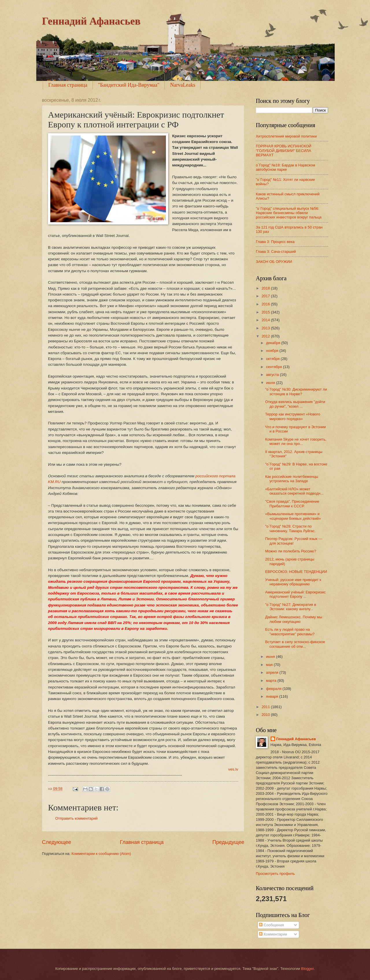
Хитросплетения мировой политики (286, 136)
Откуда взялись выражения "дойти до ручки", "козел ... (295, 404)
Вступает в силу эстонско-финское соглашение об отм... (295, 644)
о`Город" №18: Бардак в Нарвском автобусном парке (285, 167)
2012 (266, 336)
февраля (274, 689)
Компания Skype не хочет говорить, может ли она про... (296, 441)
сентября (274, 367)
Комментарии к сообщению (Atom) (101, 854)
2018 (266, 288)
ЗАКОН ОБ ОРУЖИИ (274, 262)
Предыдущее (228, 842)
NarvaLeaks (183, 85)
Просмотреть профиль (275, 874)
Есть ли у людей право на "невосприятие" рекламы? (290, 632)
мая (270, 665)
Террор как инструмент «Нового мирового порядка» (293, 416)
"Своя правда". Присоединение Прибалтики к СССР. (292, 504)
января (273, 696)
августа (273, 375)
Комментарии (273, 934)
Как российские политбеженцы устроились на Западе (292, 479)
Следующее (57, 842)
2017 (266, 296)
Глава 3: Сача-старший (276, 252)
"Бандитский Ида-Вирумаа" (129, 85)
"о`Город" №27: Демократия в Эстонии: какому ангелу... (291, 607)
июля (271, 383)
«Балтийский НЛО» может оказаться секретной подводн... (294, 491)
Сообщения (271, 925)
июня (271, 657)
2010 (266, 715)
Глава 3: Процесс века (275, 242)
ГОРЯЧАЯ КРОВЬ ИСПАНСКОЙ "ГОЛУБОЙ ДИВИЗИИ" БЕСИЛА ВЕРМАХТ (284, 151)
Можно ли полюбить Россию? (291, 551)
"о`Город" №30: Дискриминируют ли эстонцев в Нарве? (296, 391)
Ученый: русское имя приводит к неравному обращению (293, 582)
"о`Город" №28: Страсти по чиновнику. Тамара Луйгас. (290, 528)
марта (272, 681)
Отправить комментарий (76, 818)
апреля (273, 672)
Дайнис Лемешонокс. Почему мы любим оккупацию (294, 619)
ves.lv (233, 769)
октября (273, 359)
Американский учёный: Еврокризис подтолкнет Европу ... (295, 594)
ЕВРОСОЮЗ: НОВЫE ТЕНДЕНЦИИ (296, 572)
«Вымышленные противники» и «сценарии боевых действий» (293, 516)
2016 (266, 304)
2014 (266, 320)
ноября (273, 351)
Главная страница (68, 85)
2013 (266, 328)
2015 (266, 312)
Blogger (308, 969)
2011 (266, 707)
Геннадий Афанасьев (91, 21)
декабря (274, 343)
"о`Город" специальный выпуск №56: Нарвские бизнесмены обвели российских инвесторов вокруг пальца (289, 213)
